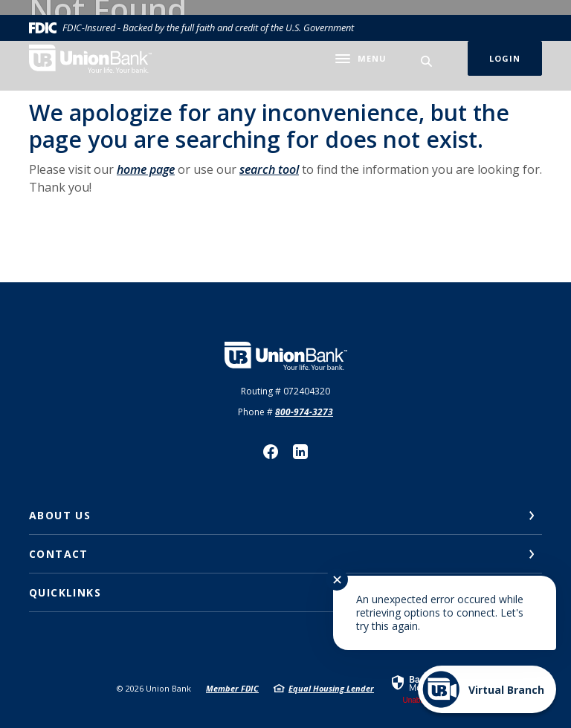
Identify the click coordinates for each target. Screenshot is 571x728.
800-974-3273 (304, 412)
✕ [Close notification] (337, 579)
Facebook (271, 452)
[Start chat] (487, 689)
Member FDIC (232, 688)
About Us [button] (60, 515)
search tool (269, 169)
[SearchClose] (427, 61)
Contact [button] (59, 554)
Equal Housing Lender (331, 688)
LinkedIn (300, 452)
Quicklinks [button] (65, 592)
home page (146, 169)
